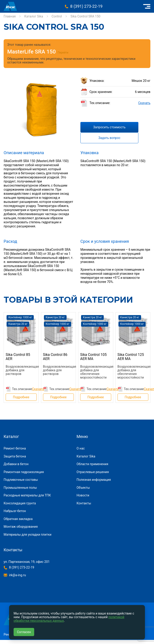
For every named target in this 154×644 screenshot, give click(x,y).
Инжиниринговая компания (10, 6)
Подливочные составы (21, 480)
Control (57, 16)
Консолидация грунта (20, 503)
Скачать (144, 103)
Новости (83, 495)
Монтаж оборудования (21, 527)
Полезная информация (94, 480)
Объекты (83, 488)
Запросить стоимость (109, 127)
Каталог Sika (34, 16)
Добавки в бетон (16, 464)
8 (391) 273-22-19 (86, 6)
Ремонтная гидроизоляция (24, 472)
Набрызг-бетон (15, 511)
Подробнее (21, 397)
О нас (81, 448)
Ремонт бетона (15, 448)
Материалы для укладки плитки (28, 535)
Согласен (24, 632)
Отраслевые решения (93, 472)
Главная (10, 16)
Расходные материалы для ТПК (27, 495)
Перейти (63, 53)
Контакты (84, 503)
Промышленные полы (20, 488)
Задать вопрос (109, 138)
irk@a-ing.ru (17, 575)
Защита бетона (15, 456)
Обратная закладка (18, 519)
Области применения (92, 464)
